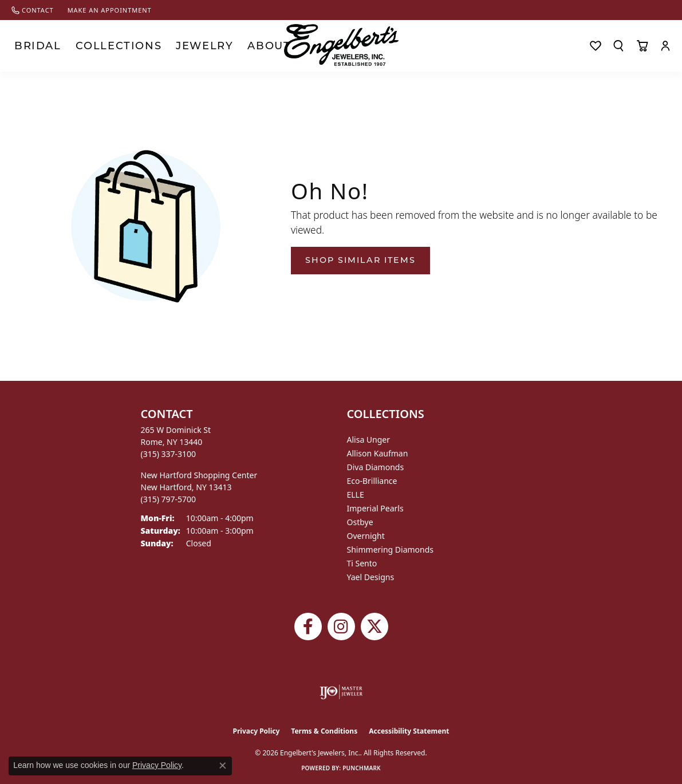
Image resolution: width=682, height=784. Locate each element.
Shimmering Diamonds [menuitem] (391, 549)
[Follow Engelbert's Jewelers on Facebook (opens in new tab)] (308, 627)
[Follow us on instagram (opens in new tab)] (341, 627)
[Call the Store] (169, 454)
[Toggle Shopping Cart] (642, 46)
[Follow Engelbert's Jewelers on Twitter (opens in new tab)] (374, 627)
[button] (618, 46)
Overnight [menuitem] (366, 536)
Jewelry (146, 46)
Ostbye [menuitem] (360, 522)
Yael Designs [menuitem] (371, 577)
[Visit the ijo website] (341, 692)
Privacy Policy (257, 731)
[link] (33, 10)
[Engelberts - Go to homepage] (341, 45)
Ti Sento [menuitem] (362, 563)
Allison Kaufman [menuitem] (378, 453)
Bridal (28, 46)
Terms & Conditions (324, 731)
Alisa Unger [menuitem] (369, 440)
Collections (85, 46)
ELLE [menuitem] (356, 495)
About (193, 46)
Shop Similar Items (360, 260)
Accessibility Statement (409, 731)
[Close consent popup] (223, 766)
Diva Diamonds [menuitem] (376, 467)
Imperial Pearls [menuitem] (375, 508)
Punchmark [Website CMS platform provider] (362, 768)
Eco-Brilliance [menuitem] (372, 481)
